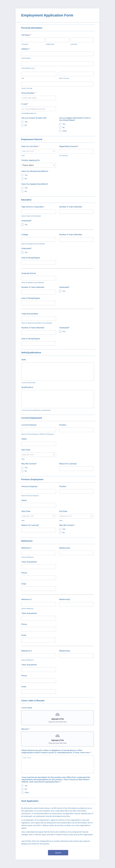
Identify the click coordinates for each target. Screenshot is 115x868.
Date (23, 156)
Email (24, 584)
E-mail (25, 104)
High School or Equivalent (33, 207)
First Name (25, 44)
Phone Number (29, 93)
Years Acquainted (29, 562)
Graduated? (26, 221)
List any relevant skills (28, 383)
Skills (24, 360)
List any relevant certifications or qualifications (36, 410)
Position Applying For (31, 160)
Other (65, 131)
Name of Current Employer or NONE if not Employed (38, 434)
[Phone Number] (39, 98)
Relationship (65, 548)
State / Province (64, 78)
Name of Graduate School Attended (33, 283)
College (25, 235)
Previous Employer (29, 486)
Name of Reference (28, 557)
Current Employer (29, 425)
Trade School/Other (30, 314)
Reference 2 (27, 599)
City (23, 78)
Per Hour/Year (64, 156)
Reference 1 (26, 548)
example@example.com (29, 113)
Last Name (74, 44)
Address (26, 49)
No (26, 125)
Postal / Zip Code (27, 88)
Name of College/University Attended (33, 244)
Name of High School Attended (31, 216)
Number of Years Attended (71, 207)
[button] (54, 151)
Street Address (26, 58)
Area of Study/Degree (31, 258)
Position (63, 425)
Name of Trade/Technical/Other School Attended (37, 323)
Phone (24, 573)
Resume (26, 729)
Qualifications (27, 387)
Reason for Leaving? (68, 464)
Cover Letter (27, 708)
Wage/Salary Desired (69, 146)
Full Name (26, 35)
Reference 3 (27, 651)
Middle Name (50, 44)
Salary (24, 439)
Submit (58, 853)
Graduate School (29, 273)
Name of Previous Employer (30, 496)
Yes (26, 122)
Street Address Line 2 (28, 68)
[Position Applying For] (39, 165)
